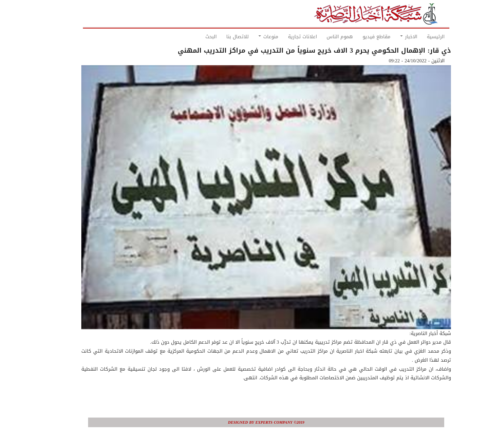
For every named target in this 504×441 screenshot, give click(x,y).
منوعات (254, 37)
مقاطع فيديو (362, 37)
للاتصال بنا (223, 37)
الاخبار (395, 37)
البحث (197, 37)
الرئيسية (422, 37)
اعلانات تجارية (288, 37)
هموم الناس (326, 37)
